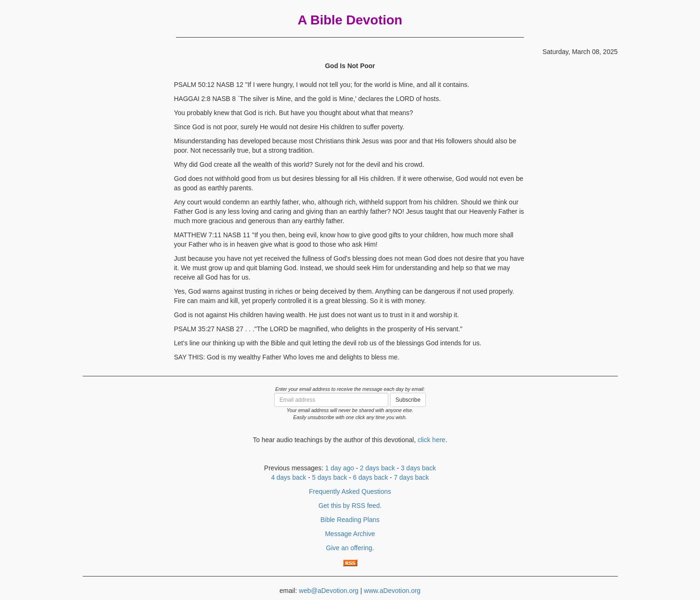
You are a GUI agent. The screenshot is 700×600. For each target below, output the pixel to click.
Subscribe (408, 400)
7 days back (412, 477)
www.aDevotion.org (392, 591)
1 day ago (340, 468)
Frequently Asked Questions (350, 491)
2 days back (378, 468)
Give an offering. (350, 548)
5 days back (330, 477)
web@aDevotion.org (329, 591)
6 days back (371, 477)
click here (431, 440)
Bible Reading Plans (350, 520)
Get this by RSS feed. (350, 506)
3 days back (419, 468)
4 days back (288, 477)
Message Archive (350, 534)
